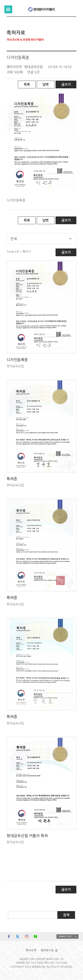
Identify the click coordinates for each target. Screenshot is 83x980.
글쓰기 (66, 84)
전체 (14, 239)
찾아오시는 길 (49, 950)
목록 (27, 84)
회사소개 (31, 950)
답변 (46, 84)
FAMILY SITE (65, 936)
